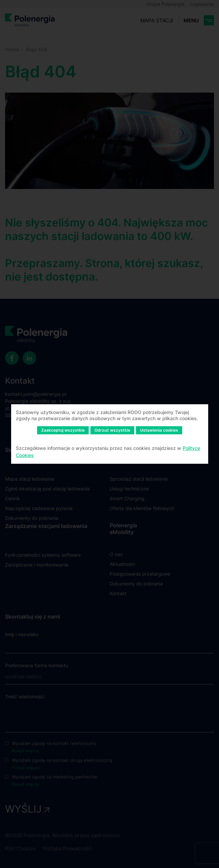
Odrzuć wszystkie (112, 430)
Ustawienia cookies (159, 430)
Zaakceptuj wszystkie (63, 430)
